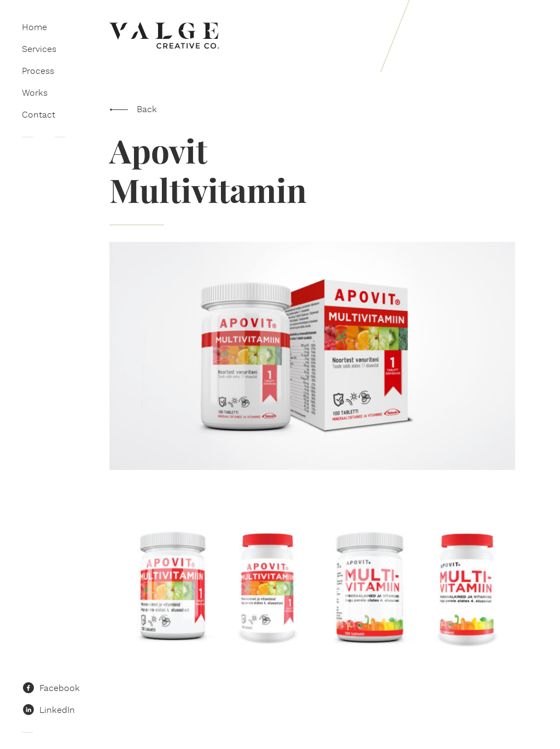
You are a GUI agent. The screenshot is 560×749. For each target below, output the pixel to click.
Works (35, 93)
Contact (39, 115)
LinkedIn (57, 710)
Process (38, 71)
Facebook (60, 688)
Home (34, 27)
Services (39, 49)
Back (147, 109)
